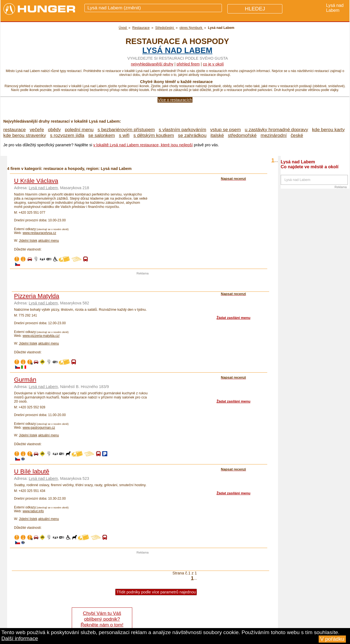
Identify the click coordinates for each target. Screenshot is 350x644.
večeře (37, 130)
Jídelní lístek (28, 241)
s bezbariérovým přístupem (126, 130)
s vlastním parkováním (182, 130)
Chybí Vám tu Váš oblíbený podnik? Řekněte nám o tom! (102, 619)
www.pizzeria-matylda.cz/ (41, 336)
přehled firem (188, 64)
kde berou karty (328, 130)
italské (217, 135)
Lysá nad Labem (177, 50)
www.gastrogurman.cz (39, 428)
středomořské (242, 135)
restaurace (15, 130)
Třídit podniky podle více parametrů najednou (156, 592)
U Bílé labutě (32, 471)
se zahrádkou (192, 135)
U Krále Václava (36, 181)
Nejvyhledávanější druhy (152, 64)
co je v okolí (213, 64)
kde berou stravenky (25, 135)
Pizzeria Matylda (37, 296)
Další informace (20, 638)
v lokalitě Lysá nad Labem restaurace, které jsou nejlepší (143, 145)
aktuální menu (49, 241)
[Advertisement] (143, 283)
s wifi (124, 135)
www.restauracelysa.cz (39, 233)
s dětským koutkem (154, 135)
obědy (54, 130)
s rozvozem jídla (67, 135)
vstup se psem (225, 130)
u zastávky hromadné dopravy (276, 130)
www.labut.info (33, 511)
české (297, 135)
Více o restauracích (175, 100)
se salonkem (102, 135)
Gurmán (25, 380)
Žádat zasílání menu (233, 318)
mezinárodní (274, 135)
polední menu (79, 130)
